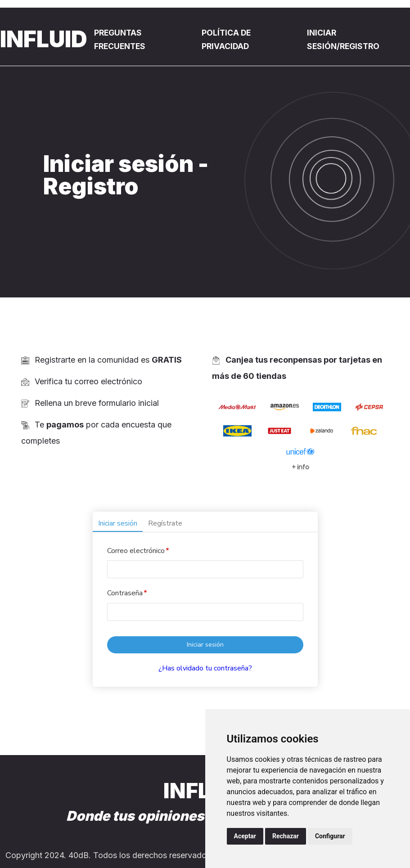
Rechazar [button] (286, 836)
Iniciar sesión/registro (345, 39)
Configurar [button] (330, 836)
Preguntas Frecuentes (122, 39)
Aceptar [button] (245, 836)
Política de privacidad (229, 39)
